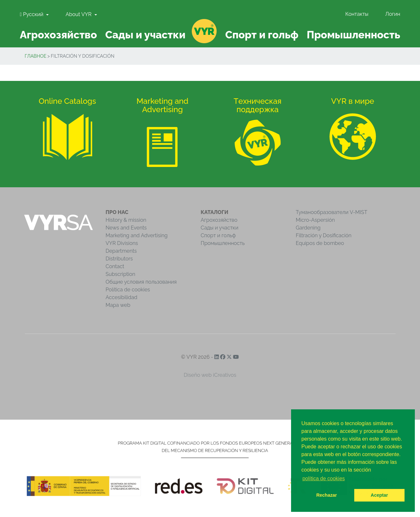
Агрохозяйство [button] (58, 35)
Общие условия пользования (141, 282)
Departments (121, 251)
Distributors (119, 259)
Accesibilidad (122, 297)
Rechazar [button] (327, 495)
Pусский (32, 14)
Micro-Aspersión (315, 220)
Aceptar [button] (379, 495)
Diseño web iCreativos (210, 375)
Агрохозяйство (219, 220)
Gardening (308, 228)
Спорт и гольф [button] (262, 35)
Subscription (121, 274)
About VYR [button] (79, 14)
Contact (115, 266)
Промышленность (223, 243)
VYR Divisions (122, 243)
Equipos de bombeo (320, 243)
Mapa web (118, 305)
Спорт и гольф (218, 235)
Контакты (357, 14)
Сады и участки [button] (145, 35)
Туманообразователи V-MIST (332, 212)
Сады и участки (220, 228)
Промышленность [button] (353, 35)
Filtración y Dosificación (324, 235)
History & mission (126, 220)
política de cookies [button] (324, 478)
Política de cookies (128, 290)
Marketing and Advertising (137, 235)
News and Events (126, 228)
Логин (393, 14)
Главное (36, 56)
